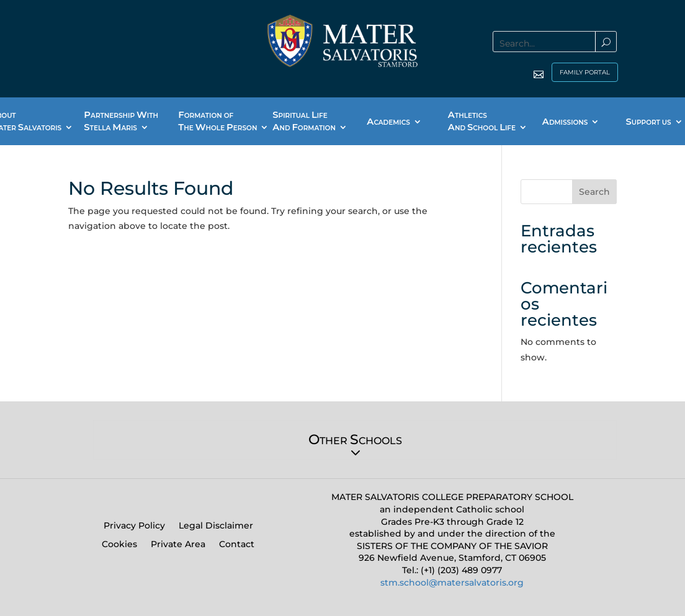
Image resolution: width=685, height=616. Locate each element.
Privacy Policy (134, 526)
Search (594, 192)
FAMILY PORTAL (585, 72)
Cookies (119, 545)
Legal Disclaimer (216, 526)
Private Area (178, 545)
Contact (237, 545)
